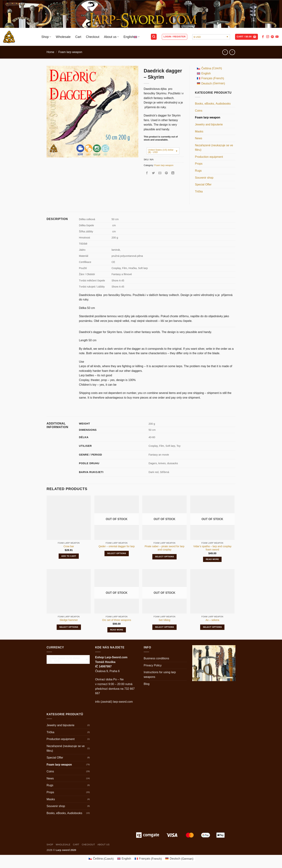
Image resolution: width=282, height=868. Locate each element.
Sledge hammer (69, 620)
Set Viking (164, 620)
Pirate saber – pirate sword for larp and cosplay (164, 548)
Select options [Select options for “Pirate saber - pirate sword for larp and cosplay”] (164, 557)
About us (111, 37)
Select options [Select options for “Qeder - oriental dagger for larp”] (117, 553)
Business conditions (156, 658)
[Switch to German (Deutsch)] (211, 84)
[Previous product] (232, 52)
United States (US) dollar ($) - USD (161, 151)
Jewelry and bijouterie (209, 124)
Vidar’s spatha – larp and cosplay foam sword (212, 548)
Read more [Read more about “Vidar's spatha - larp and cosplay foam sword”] (212, 559)
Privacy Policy (153, 665)
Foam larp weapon (70, 52)
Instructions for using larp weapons (160, 675)
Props (199, 164)
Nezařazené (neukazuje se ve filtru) (214, 148)
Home (50, 52)
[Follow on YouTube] (277, 37)
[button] (154, 37)
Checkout (93, 37)
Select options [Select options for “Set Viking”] (164, 627)
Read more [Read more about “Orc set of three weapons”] (117, 630)
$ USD (197, 37)
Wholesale (63, 37)
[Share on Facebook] (147, 173)
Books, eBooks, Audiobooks (213, 104)
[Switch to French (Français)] (211, 79)
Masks (199, 131)
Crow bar (69, 546)
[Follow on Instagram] (268, 37)
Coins (199, 111)
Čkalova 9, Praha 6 (107, 671)
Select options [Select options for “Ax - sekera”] (212, 627)
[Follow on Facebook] (263, 37)
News (199, 138)
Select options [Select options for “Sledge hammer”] (69, 627)
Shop (46, 37)
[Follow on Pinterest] (272, 37)
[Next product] (225, 52)
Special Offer (203, 184)
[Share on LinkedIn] (173, 173)
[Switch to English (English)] (211, 74)
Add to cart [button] (69, 556)
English (132, 37)
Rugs (198, 171)
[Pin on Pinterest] (166, 173)
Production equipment (209, 157)
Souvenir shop (204, 178)
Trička (199, 191)
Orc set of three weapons (117, 620)
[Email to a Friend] (160, 173)
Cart (78, 37)
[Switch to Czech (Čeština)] (211, 68)
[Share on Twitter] (153, 173)
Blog (147, 684)
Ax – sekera (212, 620)
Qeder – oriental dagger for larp (117, 546)
